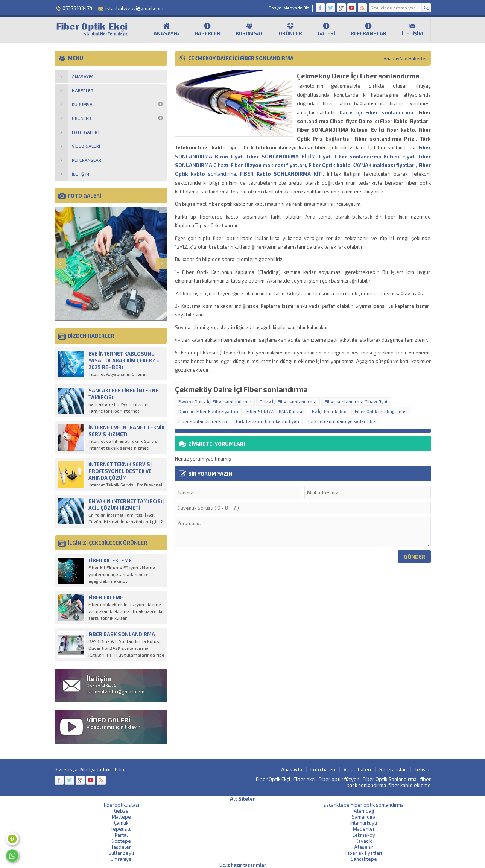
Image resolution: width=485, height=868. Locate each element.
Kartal (121, 835)
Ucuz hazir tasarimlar (243, 865)
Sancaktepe (364, 859)
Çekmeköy (364, 835)
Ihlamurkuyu (364, 823)
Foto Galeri (323, 769)
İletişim (412, 29)
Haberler (208, 29)
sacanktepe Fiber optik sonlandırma (364, 805)
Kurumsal (250, 29)
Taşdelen (121, 847)
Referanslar (369, 29)
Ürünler (290, 29)
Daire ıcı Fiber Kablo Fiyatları (208, 411)
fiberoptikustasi (121, 805)
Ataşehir (364, 847)
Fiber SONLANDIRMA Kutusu (275, 411)
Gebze (121, 811)
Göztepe (121, 841)
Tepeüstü (121, 829)
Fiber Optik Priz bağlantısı (381, 411)
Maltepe (121, 817)
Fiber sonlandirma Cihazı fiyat (356, 401)
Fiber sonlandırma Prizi (203, 421)
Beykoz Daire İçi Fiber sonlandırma (215, 401)
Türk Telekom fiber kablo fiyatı (267, 421)
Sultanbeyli (121, 853)
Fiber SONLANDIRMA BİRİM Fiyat (288, 157)
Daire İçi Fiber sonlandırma (376, 112)
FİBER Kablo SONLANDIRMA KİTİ (281, 174)
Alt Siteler (242, 799)
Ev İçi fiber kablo (329, 411)
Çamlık (121, 823)
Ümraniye (121, 859)
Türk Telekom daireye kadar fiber (342, 421)
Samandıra (364, 817)
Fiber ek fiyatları (364, 853)
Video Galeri (357, 769)
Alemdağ (364, 811)
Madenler (364, 829)
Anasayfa (166, 29)
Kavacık (364, 841)
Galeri (326, 29)
